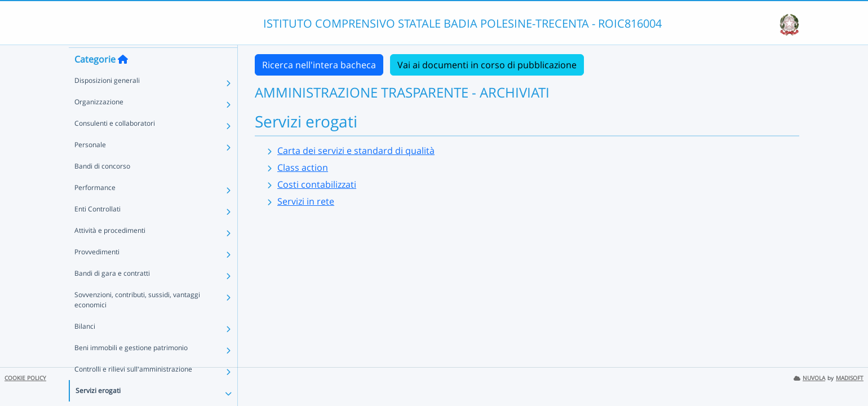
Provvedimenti (97, 272)
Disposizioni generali (107, 101)
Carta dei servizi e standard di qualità (356, 151)
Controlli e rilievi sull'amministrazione (133, 389)
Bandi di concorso (102, 186)
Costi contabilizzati (317, 184)
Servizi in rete (306, 201)
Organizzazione (99, 122)
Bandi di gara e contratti (112, 294)
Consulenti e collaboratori (115, 144)
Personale (90, 165)
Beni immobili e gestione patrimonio (131, 368)
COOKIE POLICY (25, 378)
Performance (95, 208)
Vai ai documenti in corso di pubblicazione (487, 65)
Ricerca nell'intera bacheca (319, 65)
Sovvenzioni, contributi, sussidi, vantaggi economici (137, 320)
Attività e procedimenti (110, 251)
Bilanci (85, 347)
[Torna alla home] (123, 80)
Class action (303, 167)
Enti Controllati (98, 229)
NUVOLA (809, 378)
